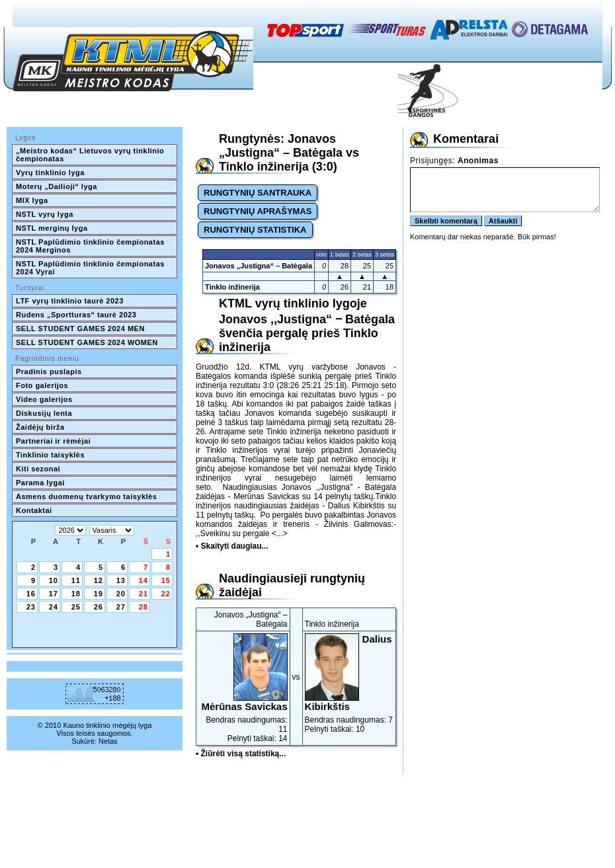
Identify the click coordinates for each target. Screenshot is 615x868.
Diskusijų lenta (44, 413)
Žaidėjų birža (40, 427)
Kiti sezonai (38, 469)
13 (121, 580)
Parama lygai (40, 483)
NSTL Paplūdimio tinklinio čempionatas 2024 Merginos (91, 246)
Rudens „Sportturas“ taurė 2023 (76, 315)
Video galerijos (44, 399)
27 (121, 607)
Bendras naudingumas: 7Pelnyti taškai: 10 (349, 684)
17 (54, 594)
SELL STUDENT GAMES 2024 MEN (80, 329)
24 (54, 607)
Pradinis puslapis (49, 372)
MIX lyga (32, 200)
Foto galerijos (42, 385)
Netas (108, 741)
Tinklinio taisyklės (50, 455)
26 (99, 607)
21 (143, 594)
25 (76, 607)
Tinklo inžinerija (232, 287)
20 (121, 594)
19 (99, 594)
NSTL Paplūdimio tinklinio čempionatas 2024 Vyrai (91, 268)
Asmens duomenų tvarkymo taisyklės (86, 496)
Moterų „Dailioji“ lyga (57, 186)
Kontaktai (34, 510)
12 (99, 580)
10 (54, 580)
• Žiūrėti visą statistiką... (241, 754)
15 (166, 580)
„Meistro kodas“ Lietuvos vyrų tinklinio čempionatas (91, 155)
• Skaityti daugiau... (232, 546)
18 (76, 594)
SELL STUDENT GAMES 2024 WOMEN (87, 342)
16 (31, 594)
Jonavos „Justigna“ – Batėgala (259, 266)
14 (143, 580)
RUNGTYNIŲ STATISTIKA (255, 230)
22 (166, 594)
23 (31, 607)
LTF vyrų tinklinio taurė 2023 (70, 301)
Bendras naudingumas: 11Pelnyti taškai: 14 (243, 688)
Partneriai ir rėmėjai (53, 441)
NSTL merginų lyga (52, 228)
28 (143, 607)
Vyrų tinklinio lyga (50, 173)
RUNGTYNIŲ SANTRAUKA (258, 193)
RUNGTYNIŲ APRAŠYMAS (258, 211)
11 (76, 580)
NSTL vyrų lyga (45, 214)
